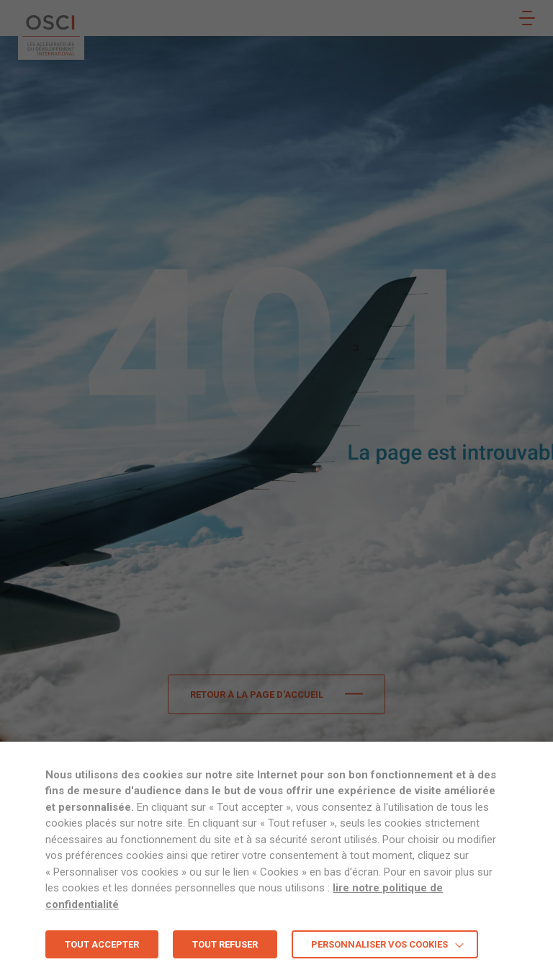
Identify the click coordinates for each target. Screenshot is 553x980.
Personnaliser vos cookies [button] (379, 944)
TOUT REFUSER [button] (225, 944)
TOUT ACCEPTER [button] (102, 944)
